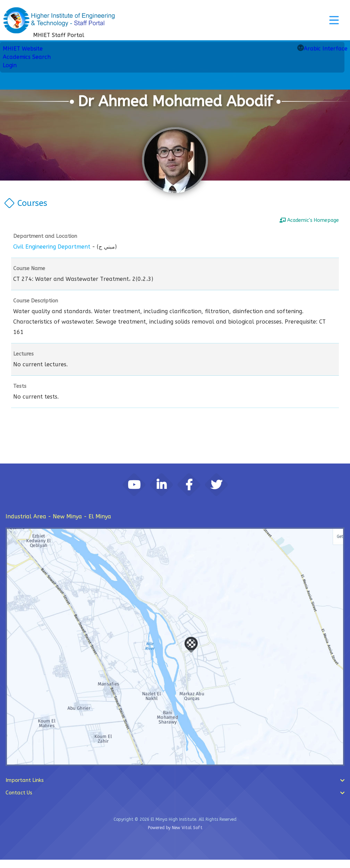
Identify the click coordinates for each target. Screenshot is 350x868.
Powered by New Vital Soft (175, 836)
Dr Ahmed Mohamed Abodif (175, 101)
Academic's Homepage (309, 220)
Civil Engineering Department (52, 247)
